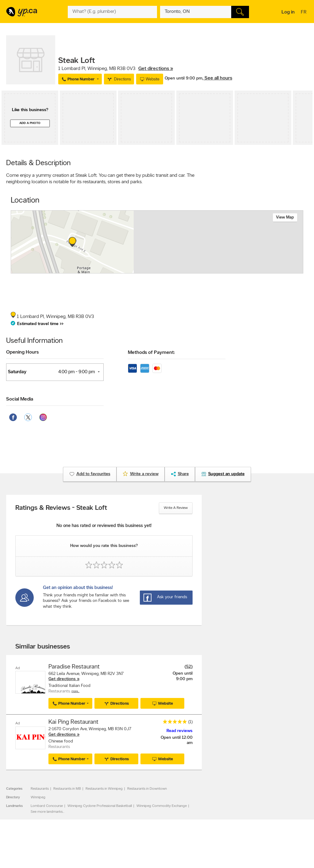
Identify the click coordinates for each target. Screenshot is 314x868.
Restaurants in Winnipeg (104, 789)
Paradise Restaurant (74, 667)
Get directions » (156, 69)
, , (116, 69)
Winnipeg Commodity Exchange (162, 806)
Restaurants (40, 789)
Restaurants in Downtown (147, 789)
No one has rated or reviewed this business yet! (104, 526)
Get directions (62, 679)
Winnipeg (38, 797)
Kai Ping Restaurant (73, 722)
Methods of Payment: (151, 353)
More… (75, 691)
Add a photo (30, 123)
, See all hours (217, 78)
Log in (288, 12)
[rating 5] (173, 723)
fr (304, 13)
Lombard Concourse (47, 806)
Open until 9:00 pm (184, 78)
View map (285, 217)
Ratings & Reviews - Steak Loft (61, 508)
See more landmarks (47, 812)
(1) (190, 722)
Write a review (176, 508)
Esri (202, 270)
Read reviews (180, 731)
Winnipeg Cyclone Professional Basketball (100, 806)
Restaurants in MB (67, 789)
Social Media (20, 399)
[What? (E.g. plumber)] (112, 12)
